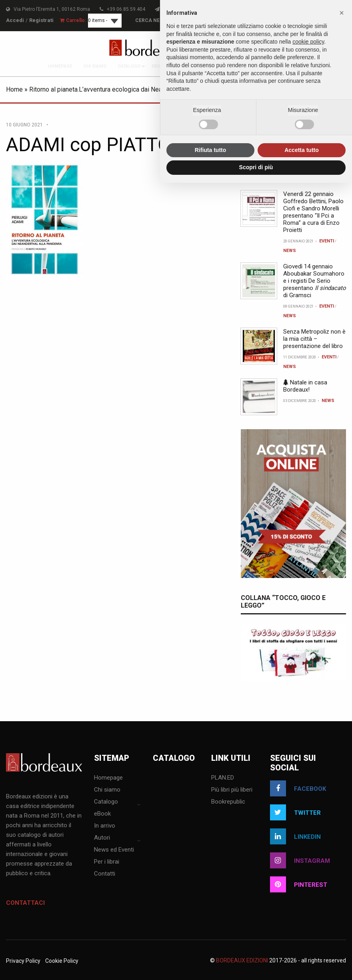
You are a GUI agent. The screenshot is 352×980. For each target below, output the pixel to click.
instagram (300, 860)
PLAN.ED (223, 778)
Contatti (105, 874)
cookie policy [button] (308, 42)
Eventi (327, 241)
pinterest (299, 884)
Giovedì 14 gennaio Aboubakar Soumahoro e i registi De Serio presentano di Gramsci (315, 281)
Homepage (60, 66)
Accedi (14, 20)
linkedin (295, 836)
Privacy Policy (23, 961)
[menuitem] (60, 66)
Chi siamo (95, 66)
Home (14, 89)
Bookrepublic (228, 802)
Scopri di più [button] (256, 167)
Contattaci (25, 903)
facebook (298, 788)
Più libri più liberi (232, 790)
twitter (295, 812)
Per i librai (107, 862)
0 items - (94, 20)
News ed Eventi (114, 850)
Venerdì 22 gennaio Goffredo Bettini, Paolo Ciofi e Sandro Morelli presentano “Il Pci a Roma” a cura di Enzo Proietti (313, 212)
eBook (159, 66)
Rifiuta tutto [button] (211, 150)
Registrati (39, 20)
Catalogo (129, 66)
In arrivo (105, 826)
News (290, 251)
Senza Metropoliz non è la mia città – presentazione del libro (314, 339)
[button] (342, 13)
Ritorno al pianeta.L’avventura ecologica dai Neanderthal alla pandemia (127, 89)
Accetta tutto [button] (302, 150)
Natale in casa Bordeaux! (305, 386)
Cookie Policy (62, 961)
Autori (102, 838)
